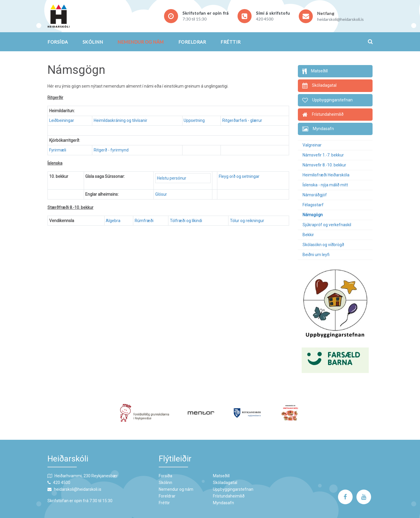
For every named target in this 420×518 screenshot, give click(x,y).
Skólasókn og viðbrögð (323, 245)
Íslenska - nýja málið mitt (325, 185)
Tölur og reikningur (247, 221)
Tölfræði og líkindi (187, 221)
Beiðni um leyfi (316, 255)
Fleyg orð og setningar (239, 176)
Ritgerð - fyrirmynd (111, 150)
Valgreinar (312, 145)
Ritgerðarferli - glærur (242, 120)
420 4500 (265, 19)
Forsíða (58, 42)
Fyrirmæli (58, 150)
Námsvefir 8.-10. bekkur (324, 165)
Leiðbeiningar (62, 120)
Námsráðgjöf (315, 195)
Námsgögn (313, 215)
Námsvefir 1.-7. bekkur (323, 155)
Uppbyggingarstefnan (233, 489)
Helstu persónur (172, 178)
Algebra (113, 221)
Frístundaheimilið (229, 496)
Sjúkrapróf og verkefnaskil (327, 225)
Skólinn (93, 42)
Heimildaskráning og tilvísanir (121, 120)
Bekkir (308, 235)
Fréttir (231, 42)
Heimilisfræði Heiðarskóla (326, 175)
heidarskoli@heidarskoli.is (340, 19)
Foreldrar (192, 42)
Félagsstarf (313, 205)
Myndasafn (223, 503)
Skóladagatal (225, 483)
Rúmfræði (144, 221)
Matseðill (221, 476)
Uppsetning (194, 120)
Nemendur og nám (141, 42)
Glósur (161, 194)
